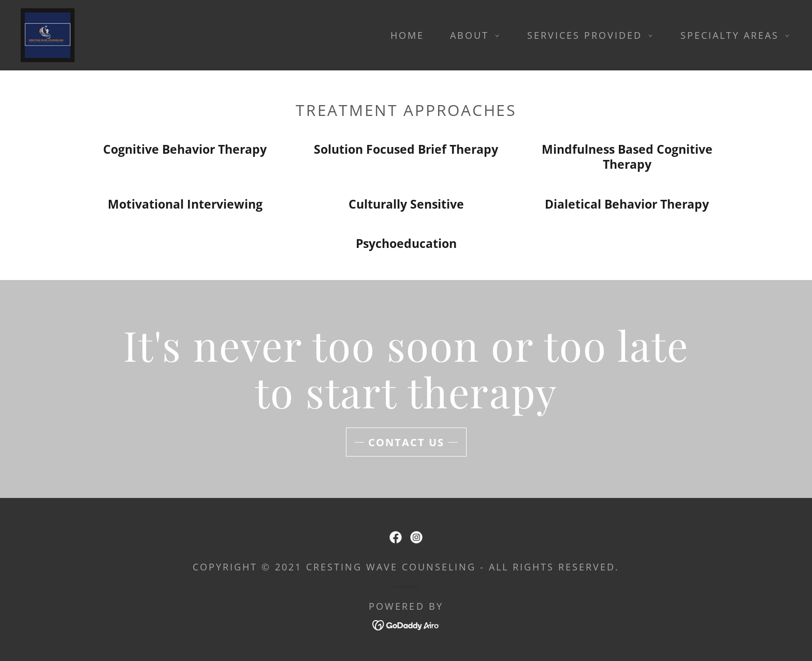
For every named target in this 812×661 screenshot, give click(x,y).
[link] (48, 34)
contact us (406, 442)
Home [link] (407, 35)
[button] (471, 35)
